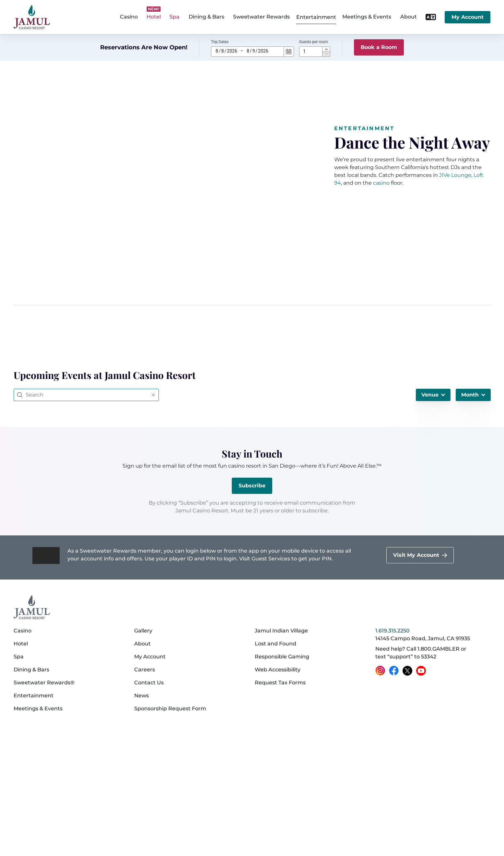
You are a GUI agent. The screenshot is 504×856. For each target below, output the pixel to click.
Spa (19, 657)
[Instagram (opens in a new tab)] (380, 671)
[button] (326, 49)
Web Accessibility (278, 670)
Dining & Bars (31, 670)
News (141, 696)
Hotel (21, 644)
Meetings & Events (38, 709)
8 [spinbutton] (217, 51)
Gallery (143, 631)
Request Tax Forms (280, 683)
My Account (468, 17)
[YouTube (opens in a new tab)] (421, 671)
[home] (32, 17)
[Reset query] (153, 395)
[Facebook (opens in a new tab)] (394, 671)
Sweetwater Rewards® (44, 683)
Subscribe (252, 486)
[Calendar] (289, 52)
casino (381, 183)
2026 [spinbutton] (232, 51)
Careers (145, 670)
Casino (23, 631)
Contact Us (149, 683)
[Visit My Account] (420, 555)
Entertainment (316, 17)
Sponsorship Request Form (170, 709)
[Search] (87, 395)
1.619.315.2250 (393, 631)
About (142, 644)
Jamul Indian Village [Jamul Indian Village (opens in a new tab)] (281, 631)
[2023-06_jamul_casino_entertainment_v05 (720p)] (170, 208)
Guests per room (314, 42)
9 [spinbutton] (254, 51)
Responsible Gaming (282, 657)
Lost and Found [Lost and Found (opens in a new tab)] (275, 644)
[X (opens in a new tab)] (407, 671)
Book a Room (379, 47)
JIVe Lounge (455, 175)
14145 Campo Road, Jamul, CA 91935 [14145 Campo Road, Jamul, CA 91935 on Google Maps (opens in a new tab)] (423, 638)
